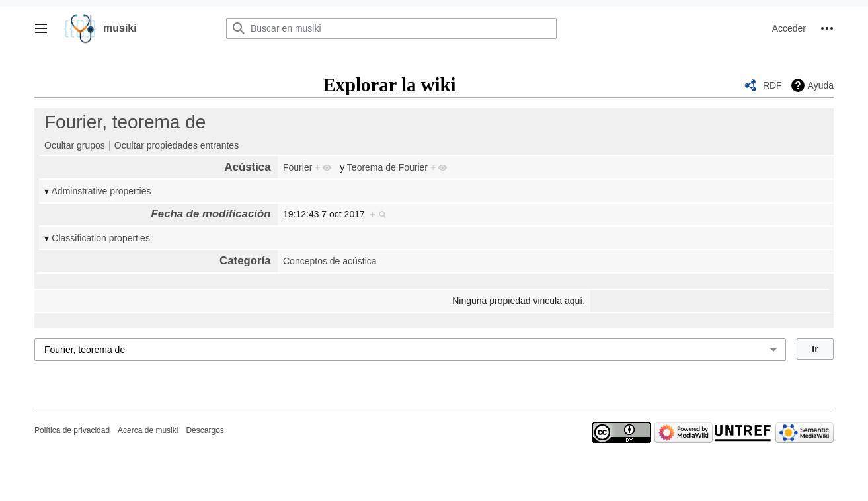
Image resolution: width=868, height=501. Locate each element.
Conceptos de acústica (330, 261)
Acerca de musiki (148, 430)
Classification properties (101, 238)
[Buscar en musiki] (391, 28)
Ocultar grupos (75, 145)
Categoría (245, 261)
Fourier (297, 167)
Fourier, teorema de (125, 122)
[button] (41, 28)
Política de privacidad (72, 430)
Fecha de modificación (211, 214)
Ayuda (821, 85)
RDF (772, 85)
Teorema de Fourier (387, 167)
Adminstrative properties (101, 191)
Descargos (205, 430)
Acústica (248, 167)
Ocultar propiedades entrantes (177, 145)
